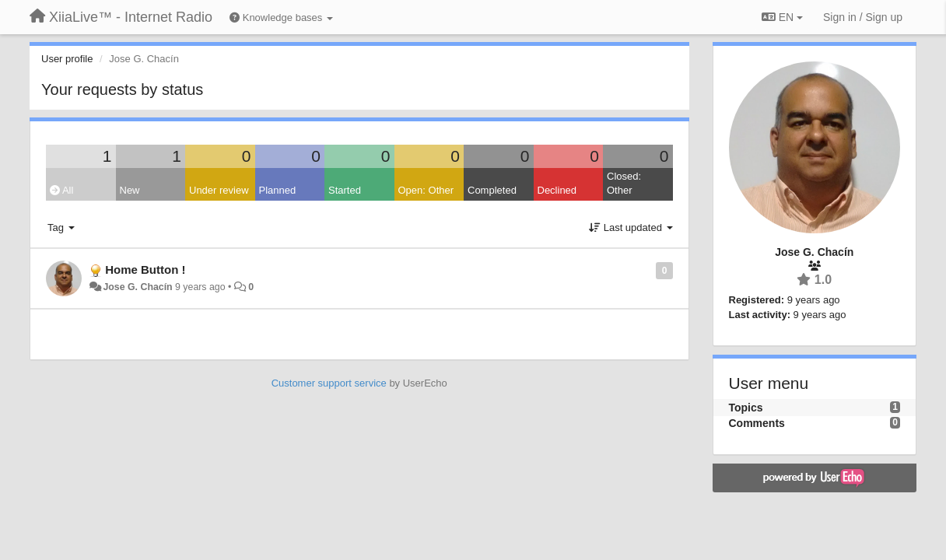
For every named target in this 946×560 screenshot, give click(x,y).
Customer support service (329, 383)
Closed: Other (624, 184)
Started (345, 190)
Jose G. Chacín (137, 287)
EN (782, 17)
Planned (278, 190)
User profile (67, 59)
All (61, 190)
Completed (492, 190)
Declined (557, 190)
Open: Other (426, 190)
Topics (746, 408)
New (130, 190)
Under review (219, 190)
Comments (757, 423)
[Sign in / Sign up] (863, 17)
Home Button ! (145, 269)
